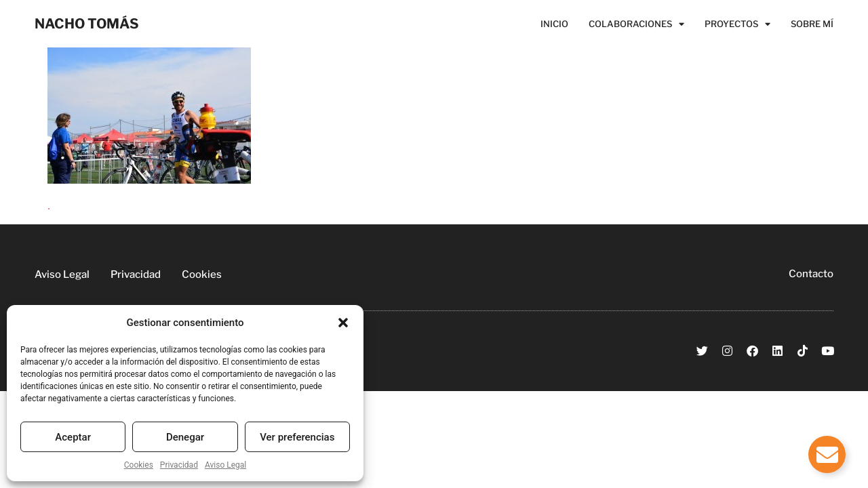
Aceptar (73, 437)
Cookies (139, 465)
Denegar (185, 437)
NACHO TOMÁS (87, 24)
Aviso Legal (225, 465)
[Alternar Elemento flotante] (827, 454)
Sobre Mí (812, 24)
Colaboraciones (636, 24)
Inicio (554, 24)
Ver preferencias (297, 437)
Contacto (811, 274)
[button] (343, 323)
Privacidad (179, 465)
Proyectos (737, 24)
